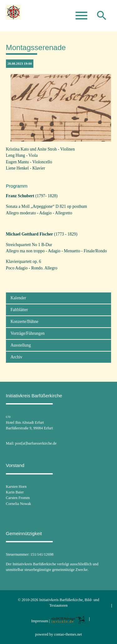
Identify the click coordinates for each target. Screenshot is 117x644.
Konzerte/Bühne (24, 322)
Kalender (18, 298)
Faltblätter (19, 310)
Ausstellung (21, 345)
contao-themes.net (68, 634)
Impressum (40, 621)
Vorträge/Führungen (28, 333)
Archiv (17, 357)
